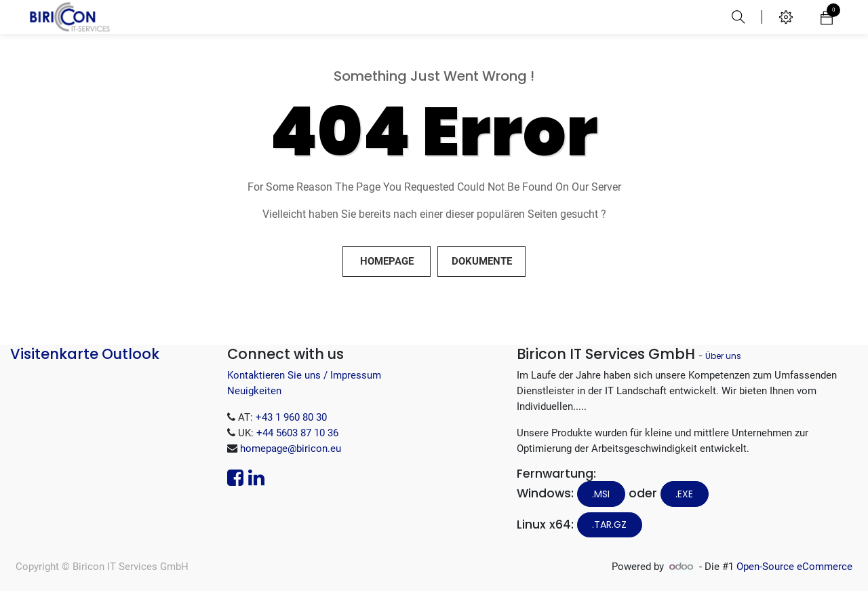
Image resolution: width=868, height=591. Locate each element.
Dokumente (482, 261)
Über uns (723, 356)
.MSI (601, 494)
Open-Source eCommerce (794, 567)
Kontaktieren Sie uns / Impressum (304, 375)
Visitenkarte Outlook (85, 354)
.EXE (684, 494)
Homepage (387, 261)
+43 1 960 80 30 (291, 417)
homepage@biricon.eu (291, 449)
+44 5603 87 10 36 (297, 433)
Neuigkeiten (254, 391)
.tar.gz (609, 525)
